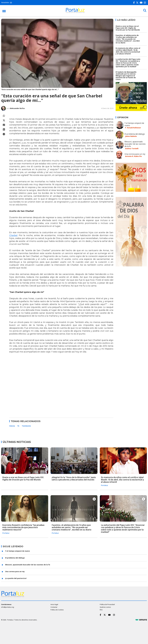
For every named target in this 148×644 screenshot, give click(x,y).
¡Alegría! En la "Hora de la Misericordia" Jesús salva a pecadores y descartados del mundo (74, 478)
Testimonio (26, 426)
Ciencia (12, 426)
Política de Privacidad (107, 604)
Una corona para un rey (135, 154)
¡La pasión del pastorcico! (16, 578)
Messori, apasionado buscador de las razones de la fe (135, 144)
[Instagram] (145, 3)
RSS (101, 609)
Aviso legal (54, 604)
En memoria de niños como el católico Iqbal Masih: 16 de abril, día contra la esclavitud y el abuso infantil (128, 51)
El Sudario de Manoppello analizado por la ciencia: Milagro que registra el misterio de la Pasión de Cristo (126, 76)
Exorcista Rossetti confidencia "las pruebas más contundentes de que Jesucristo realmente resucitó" (23, 527)
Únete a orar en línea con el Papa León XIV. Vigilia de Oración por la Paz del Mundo (128, 28)
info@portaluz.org (8, 607)
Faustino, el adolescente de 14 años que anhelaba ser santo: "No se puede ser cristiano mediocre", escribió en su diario (128, 39)
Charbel (13, 235)
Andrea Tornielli (132, 148)
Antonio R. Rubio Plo (133, 156)
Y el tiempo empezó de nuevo (134, 124)
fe (18, 426)
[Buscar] (145, 11)
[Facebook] (134, 3)
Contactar (54, 607)
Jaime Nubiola (131, 136)
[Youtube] (142, 3)
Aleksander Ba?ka (17, 108)
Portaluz (104, 485)
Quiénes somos (105, 607)
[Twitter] (138, 3)
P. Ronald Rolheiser (133, 128)
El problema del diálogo (135, 134)
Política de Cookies (57, 609)
